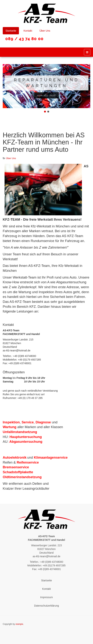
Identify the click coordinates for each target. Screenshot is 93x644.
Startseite (11, 31)
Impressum (46, 597)
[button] (45, 112)
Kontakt (28, 31)
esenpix (19, 624)
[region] (46, 89)
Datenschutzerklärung (46, 606)
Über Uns (45, 31)
